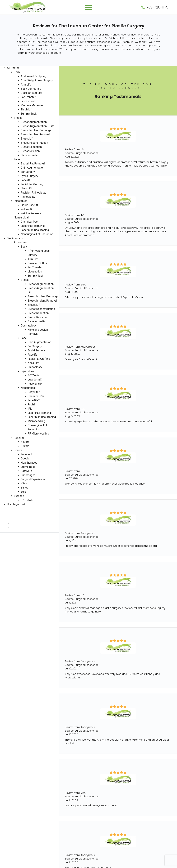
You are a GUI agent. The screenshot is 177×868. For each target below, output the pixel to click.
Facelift (25, 180)
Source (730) (9, 535)
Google (25, 458)
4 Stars (25, 442)
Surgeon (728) (10, 539)
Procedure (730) (11, 513)
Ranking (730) (9, 517)
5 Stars (25, 446)
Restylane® (35, 384)
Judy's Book (28, 467)
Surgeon (19, 496)
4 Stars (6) (17, 524)
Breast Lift (27, 139)
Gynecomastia (30, 155)
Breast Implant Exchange (36, 130)
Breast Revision (30, 151)
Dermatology (29, 326)
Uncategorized (16, 504)
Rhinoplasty (28, 197)
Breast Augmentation (34, 122)
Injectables (20, 201)
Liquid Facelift (29, 205)
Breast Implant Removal (35, 134)
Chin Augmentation (32, 168)
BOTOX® (33, 375)
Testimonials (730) (12, 508)
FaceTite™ (34, 400)
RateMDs (26, 471)
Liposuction (28, 101)
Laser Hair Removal (33, 226)
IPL (30, 409)
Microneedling (36, 421)
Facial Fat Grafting (32, 184)
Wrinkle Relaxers (31, 213)
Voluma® (27, 209)
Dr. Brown (27, 500)
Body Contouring (31, 89)
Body (17, 72)
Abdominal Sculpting (33, 76)
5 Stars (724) (19, 528)
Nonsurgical (21, 218)
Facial (31, 404)
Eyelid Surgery (29, 176)
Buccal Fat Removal (33, 164)
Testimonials (15, 238)
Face (17, 159)
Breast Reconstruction (34, 143)
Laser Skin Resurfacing (35, 230)
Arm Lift (26, 85)
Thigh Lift (27, 109)
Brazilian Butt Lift (31, 93)
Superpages (28, 475)
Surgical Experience (33, 479)
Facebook (27, 454)
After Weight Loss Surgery (37, 80)
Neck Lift (26, 188)
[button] (89, 7)
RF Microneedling (38, 434)
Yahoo (25, 488)
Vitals (24, 483)
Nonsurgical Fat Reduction (37, 234)
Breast (18, 118)
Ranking (19, 438)
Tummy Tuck (29, 114)
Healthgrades (29, 463)
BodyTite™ (34, 392)
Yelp (23, 492)
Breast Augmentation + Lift (37, 126)
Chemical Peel (29, 222)
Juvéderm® (35, 380)
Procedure (20, 242)
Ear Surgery (28, 172)
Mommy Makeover (32, 105)
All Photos (13, 68)
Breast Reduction (31, 147)
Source (18, 450)
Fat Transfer (28, 97)
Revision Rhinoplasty (33, 193)
